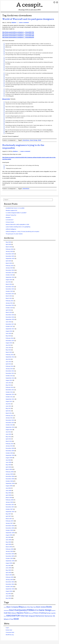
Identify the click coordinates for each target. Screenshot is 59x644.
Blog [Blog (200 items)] (21, 607)
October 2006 (9, 530)
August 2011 (9, 401)
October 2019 (9, 308)
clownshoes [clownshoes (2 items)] (6, 610)
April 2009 (8, 467)
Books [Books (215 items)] (49, 607)
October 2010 (9, 425)
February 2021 (10, 301)
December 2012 (10, 390)
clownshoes (26, 140)
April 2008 (8, 495)
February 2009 (10, 472)
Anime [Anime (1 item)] (5, 607)
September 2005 (10, 561)
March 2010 (9, 441)
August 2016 (9, 331)
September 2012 (10, 394)
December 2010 (10, 420)
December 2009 (10, 448)
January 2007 (9, 523)
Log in (7, 628)
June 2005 (8, 568)
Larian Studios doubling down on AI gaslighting (18, 227)
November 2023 (10, 289)
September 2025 (10, 258)
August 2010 (9, 430)
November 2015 (10, 341)
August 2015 (9, 343)
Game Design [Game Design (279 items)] (45, 610)
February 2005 (10, 577)
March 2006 (9, 547)
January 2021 (9, 303)
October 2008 (9, 481)
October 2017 (9, 326)
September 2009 (10, 455)
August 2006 (9, 535)
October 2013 (9, 376)
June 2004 (8, 596)
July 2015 (8, 345)
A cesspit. (30, 6)
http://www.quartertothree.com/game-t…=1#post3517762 (18, 32)
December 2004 (10, 582)
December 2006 (10, 526)
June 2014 (8, 362)
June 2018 (8, 322)
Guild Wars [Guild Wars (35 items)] (8, 613)
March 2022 (9, 296)
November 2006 (10, 528)
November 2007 (10, 507)
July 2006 (8, 537)
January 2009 (9, 474)
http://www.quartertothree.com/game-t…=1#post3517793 (18, 34)
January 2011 (9, 418)
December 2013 (10, 371)
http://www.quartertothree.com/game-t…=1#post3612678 (18, 37)
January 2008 (9, 502)
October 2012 (9, 392)
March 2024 (9, 284)
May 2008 (8, 493)
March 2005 (9, 575)
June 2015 (8, 348)
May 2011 (8, 408)
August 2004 (9, 591)
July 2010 (8, 432)
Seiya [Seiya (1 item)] (5, 616)
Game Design (34, 140)
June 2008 (8, 490)
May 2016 (8, 336)
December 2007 (10, 505)
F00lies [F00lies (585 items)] (31, 610)
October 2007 (9, 509)
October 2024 (9, 275)
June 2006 (8, 540)
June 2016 (8, 333)
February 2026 (10, 249)
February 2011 (10, 415)
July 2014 (8, 359)
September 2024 (10, 277)
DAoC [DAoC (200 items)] (12, 610)
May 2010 (8, 437)
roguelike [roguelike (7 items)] (53, 613)
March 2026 (9, 247)
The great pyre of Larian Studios (14, 234)
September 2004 (10, 589)
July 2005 (8, 565)
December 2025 (10, 254)
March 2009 (9, 469)
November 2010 (10, 423)
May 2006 (8, 542)
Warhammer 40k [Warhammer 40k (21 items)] (50, 616)
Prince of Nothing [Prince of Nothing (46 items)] (40, 613)
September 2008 (10, 483)
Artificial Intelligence (11, 229)
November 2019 (10, 305)
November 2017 (10, 324)
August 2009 (9, 458)
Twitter (54, 2)
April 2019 (8, 310)
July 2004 (8, 594)
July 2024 (8, 282)
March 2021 (9, 298)
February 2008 (10, 500)
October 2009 (9, 453)
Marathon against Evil (11, 210)
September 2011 (10, 399)
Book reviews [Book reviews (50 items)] (41, 607)
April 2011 (8, 411)
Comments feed (10, 632)
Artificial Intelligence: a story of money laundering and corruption (22, 231)
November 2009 (10, 451)
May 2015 (8, 350)
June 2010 (8, 434)
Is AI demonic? (10, 220)
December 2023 (10, 287)
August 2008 (9, 486)
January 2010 (9, 446)
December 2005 (10, 554)
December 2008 (10, 476)
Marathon (8, 217)
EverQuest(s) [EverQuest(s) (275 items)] (21, 610)
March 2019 (9, 312)
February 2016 (10, 338)
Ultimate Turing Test (11, 215)
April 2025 (8, 261)
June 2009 (8, 462)
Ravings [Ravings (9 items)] (48, 613)
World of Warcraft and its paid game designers (28, 19)
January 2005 (9, 580)
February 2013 (10, 387)
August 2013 (9, 380)
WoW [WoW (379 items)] (16, 619)
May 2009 (8, 465)
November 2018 (10, 317)
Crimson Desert (10, 222)
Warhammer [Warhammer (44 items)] (40, 616)
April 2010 (8, 439)
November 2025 (10, 256)
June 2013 (8, 383)
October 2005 (9, 558)
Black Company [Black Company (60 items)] (12, 607)
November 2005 (10, 556)
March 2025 (9, 263)
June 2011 (8, 406)
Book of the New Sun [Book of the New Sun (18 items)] (29, 607)
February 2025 (10, 266)
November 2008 (10, 479)
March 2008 (9, 498)
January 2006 (9, 551)
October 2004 (9, 587)
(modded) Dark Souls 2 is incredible (15, 208)
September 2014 (10, 357)
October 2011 (9, 397)
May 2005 (8, 570)
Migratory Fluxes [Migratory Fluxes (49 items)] (23, 613)
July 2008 (8, 488)
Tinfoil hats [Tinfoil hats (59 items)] (24, 616)
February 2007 (10, 521)
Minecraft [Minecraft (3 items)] (31, 613)
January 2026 (9, 251)
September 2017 (10, 329)
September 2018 (10, 319)
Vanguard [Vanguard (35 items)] (32, 616)
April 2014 (8, 364)
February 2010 (10, 444)
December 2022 (10, 294)
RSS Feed (57, 2)
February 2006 (10, 549)
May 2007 (8, 514)
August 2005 (9, 563)
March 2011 (9, 413)
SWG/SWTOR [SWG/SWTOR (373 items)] (13, 616)
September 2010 (10, 427)
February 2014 (10, 366)
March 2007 (9, 519)
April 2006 (8, 544)
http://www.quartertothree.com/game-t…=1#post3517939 (18, 36)
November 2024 (10, 273)
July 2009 (8, 460)
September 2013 (10, 378)
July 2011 (8, 404)
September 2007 (10, 512)
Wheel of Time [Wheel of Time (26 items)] (9, 619)
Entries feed (9, 630)
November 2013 (10, 373)
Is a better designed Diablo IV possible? (16, 213)
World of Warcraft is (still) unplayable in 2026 (17, 224)
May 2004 (8, 598)
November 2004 (10, 584)
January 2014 (9, 369)
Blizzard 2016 (6, 99)
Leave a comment (24, 22)
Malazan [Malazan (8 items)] (14, 613)
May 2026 (8, 242)
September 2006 (10, 533)
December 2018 (10, 315)
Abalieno (14, 22)
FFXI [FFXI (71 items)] (37, 610)
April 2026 (8, 244)
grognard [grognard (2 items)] (54, 610)
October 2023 (9, 291)
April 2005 (8, 572)
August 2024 (9, 280)
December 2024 (10, 270)
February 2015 (10, 355)
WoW (40, 140)
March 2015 (9, 352)
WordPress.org (10, 635)
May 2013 (8, 385)
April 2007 (8, 516)
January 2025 (9, 268)
